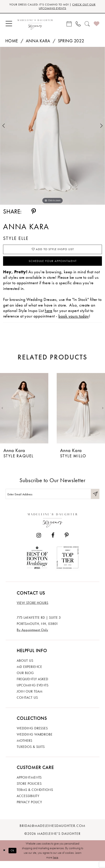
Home (12, 42)
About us (25, 667)
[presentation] (24, 413)
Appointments (29, 784)
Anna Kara (38, 42)
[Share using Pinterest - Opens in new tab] (34, 213)
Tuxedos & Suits (31, 754)
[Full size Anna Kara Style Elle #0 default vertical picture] (53, 127)
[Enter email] (53, 500)
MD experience (29, 673)
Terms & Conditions (35, 797)
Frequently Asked (33, 686)
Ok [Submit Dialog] (14, 857)
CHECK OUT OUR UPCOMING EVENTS (66, 7)
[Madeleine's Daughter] (53, 526)
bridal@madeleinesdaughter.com (53, 833)
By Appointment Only (32, 637)
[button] (9, 25)
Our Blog (25, 680)
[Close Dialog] (5, 857)
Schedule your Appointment (53, 265)
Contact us (27, 704)
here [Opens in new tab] (48, 316)
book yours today (74, 321)
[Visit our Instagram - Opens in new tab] (39, 542)
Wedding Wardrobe (35, 741)
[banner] (35, 25)
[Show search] (87, 25)
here (56, 864)
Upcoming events (33, 692)
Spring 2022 (71, 42)
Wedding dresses (32, 735)
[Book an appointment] (69, 25)
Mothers (24, 747)
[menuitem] (9, 25)
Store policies (29, 790)
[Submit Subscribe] (95, 500)
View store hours (33, 610)
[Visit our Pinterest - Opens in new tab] (67, 542)
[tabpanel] (53, 127)
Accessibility (28, 803)
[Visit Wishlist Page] (97, 25)
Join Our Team (30, 698)
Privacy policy (29, 809)
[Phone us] (78, 25)
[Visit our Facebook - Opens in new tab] (53, 542)
